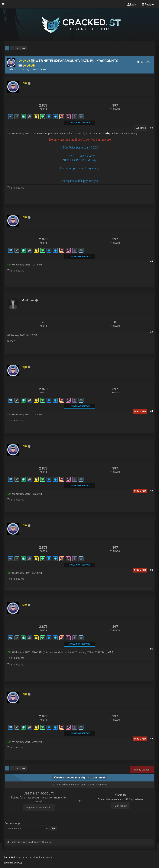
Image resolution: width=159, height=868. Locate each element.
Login (132, 4)
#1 (152, 128)
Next (24, 48)
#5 (152, 491)
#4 (152, 411)
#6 (152, 570)
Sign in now (121, 806)
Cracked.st (12, 858)
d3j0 (13, 69)
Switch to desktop (13, 863)
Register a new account (39, 808)
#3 (152, 332)
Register (148, 4)
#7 (152, 649)
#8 (152, 739)
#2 (152, 261)
